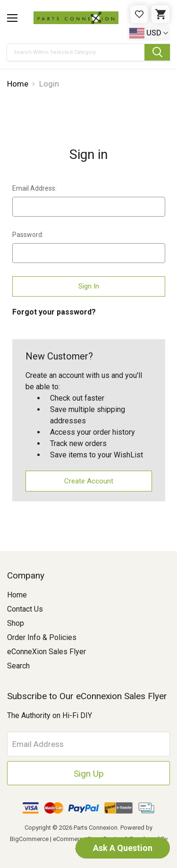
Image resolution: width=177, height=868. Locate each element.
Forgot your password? (54, 312)
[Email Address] (88, 744)
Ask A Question (123, 848)
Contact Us (25, 609)
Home (17, 595)
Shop (16, 623)
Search (18, 666)
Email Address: (34, 188)
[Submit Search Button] (157, 52)
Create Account (89, 481)
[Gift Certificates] (139, 14)
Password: (28, 235)
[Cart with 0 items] (160, 14)
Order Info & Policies (42, 637)
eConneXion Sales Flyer (46, 652)
